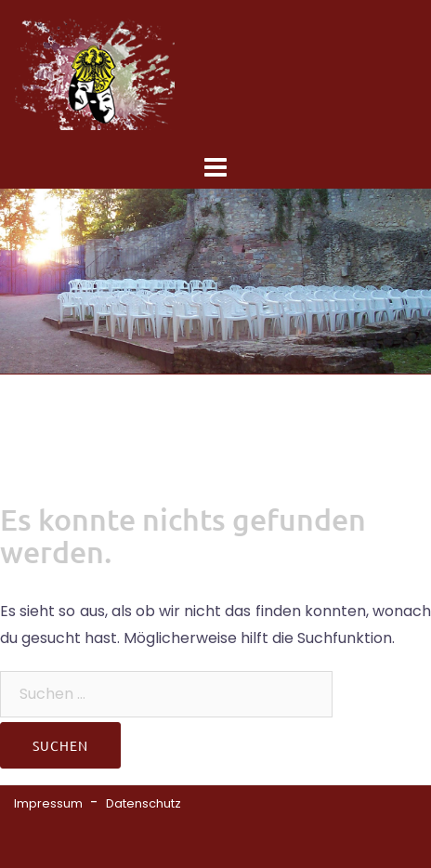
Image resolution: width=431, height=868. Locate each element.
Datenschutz (144, 803)
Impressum (48, 803)
